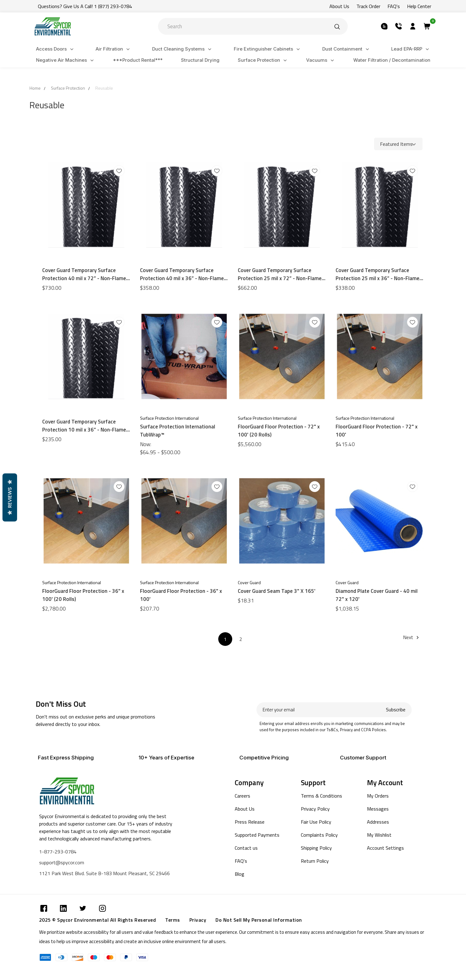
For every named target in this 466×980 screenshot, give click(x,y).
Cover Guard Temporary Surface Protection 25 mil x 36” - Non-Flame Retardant (378, 274)
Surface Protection (263, 60)
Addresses (378, 822)
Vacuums (321, 60)
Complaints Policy (319, 835)
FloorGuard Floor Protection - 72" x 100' (377, 431)
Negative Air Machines (66, 60)
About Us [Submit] (339, 6)
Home (35, 88)
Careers (242, 796)
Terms (173, 920)
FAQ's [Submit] (394, 6)
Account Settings (385, 848)
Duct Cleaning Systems (183, 49)
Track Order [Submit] (368, 6)
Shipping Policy (316, 848)
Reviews (10, 497)
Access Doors (56, 49)
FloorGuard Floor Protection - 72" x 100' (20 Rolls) (279, 431)
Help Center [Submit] (419, 6)
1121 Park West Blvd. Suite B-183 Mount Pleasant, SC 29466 (104, 873)
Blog (240, 874)
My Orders (378, 796)
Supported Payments (257, 835)
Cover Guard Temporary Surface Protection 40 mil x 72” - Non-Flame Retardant (84, 274)
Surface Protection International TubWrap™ (178, 431)
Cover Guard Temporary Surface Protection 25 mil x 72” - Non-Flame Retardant (280, 274)
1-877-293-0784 (58, 852)
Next (412, 637)
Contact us (246, 848)
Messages (378, 809)
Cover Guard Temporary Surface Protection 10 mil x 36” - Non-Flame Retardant (84, 426)
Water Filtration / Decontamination (392, 60)
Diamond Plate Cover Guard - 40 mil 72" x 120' (377, 595)
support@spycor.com (62, 862)
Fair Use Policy (316, 822)
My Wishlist (379, 835)
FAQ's (241, 861)
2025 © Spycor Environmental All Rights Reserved (98, 920)
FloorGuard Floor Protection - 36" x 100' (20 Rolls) (83, 595)
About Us (245, 809)
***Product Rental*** (138, 60)
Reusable (104, 88)
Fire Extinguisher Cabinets (268, 49)
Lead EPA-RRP (411, 49)
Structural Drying (200, 60)
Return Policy (315, 861)
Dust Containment (347, 49)
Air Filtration (114, 49)
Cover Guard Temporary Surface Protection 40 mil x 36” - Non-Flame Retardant (182, 274)
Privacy (198, 920)
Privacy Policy (315, 809)
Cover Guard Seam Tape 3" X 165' (277, 591)
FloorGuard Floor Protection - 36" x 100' (181, 595)
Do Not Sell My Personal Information (259, 920)
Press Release (250, 822)
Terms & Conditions (321, 796)
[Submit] (337, 26)
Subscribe (396, 710)
